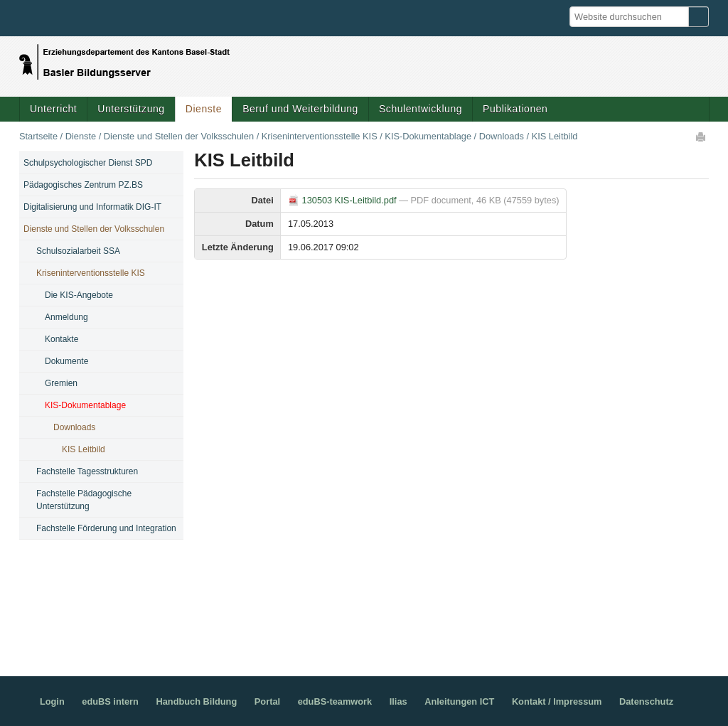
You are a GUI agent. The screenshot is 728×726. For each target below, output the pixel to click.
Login (52, 701)
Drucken (702, 137)
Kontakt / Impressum (557, 701)
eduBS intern (110, 701)
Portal (267, 701)
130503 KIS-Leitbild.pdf (343, 200)
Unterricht (53, 109)
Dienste (204, 109)
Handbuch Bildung (196, 701)
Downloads (502, 136)
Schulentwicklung (421, 109)
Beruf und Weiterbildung (300, 109)
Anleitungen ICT (459, 701)
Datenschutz (646, 701)
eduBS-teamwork (335, 701)
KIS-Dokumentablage (428, 136)
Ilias (398, 701)
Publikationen (515, 109)
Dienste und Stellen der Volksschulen (179, 136)
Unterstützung (131, 109)
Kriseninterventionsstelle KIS (320, 136)
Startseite (38, 136)
